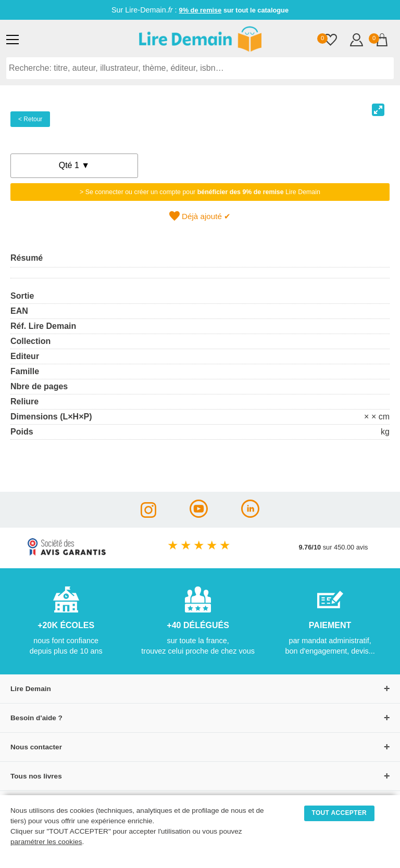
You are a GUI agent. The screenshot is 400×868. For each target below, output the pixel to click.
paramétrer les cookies (46, 842)
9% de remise (201, 10)
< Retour (30, 119)
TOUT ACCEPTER (340, 813)
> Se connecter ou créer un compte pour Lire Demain (200, 192)
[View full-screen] (378, 110)
